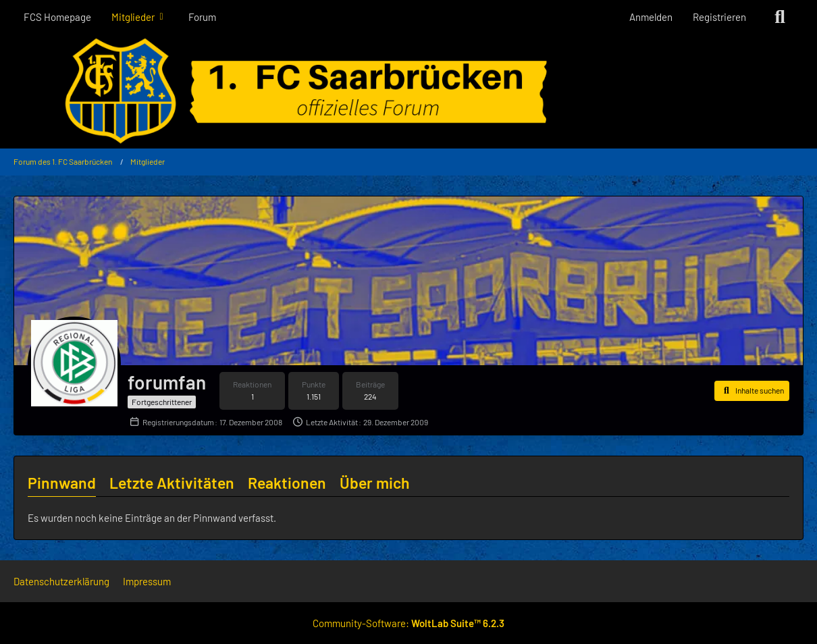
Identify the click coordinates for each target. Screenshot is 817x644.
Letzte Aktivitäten (172, 483)
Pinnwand (62, 483)
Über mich (375, 483)
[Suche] (780, 17)
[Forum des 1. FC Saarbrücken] (408, 91)
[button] (752, 391)
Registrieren (719, 17)
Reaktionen (287, 483)
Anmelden (651, 17)
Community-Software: (408, 623)
